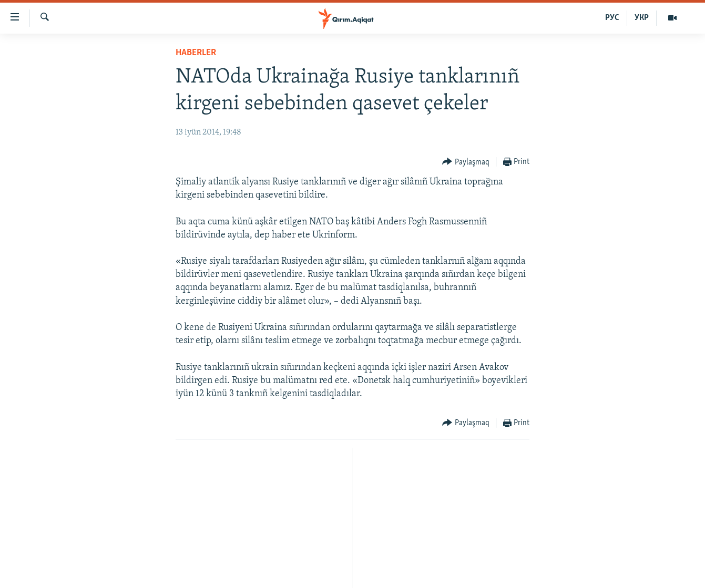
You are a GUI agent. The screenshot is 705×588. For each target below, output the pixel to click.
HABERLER (196, 53)
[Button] (466, 162)
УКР (642, 18)
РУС (612, 18)
